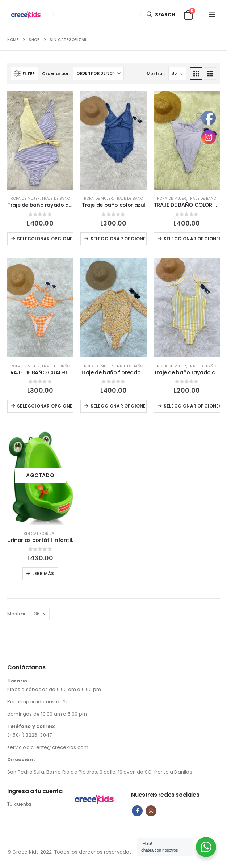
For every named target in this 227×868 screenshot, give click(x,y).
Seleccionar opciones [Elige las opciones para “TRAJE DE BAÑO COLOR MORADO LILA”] (192, 239)
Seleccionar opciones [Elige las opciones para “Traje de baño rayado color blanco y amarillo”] (192, 406)
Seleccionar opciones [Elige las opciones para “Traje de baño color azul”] (119, 239)
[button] (160, 15)
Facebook (137, 811)
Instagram (151, 811)
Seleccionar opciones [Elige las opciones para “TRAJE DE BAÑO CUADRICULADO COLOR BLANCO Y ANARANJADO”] (45, 406)
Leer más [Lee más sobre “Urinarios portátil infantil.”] (43, 574)
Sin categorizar (40, 534)
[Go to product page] (40, 140)
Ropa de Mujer (25, 199)
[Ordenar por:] (98, 73)
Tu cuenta (19, 804)
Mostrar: (156, 73)
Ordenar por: (56, 73)
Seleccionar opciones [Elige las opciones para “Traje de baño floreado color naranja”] (119, 406)
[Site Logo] (28, 14)
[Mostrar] (177, 73)
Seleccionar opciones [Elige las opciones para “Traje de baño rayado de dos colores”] (45, 239)
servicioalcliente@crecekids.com (48, 747)
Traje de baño (56, 199)
